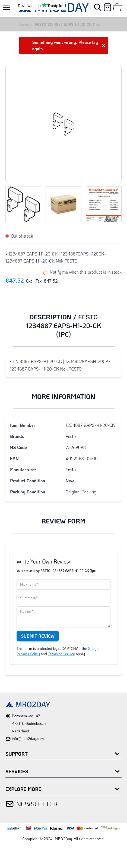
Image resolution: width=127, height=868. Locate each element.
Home (24, 24)
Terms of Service (61, 654)
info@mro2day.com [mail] (28, 738)
